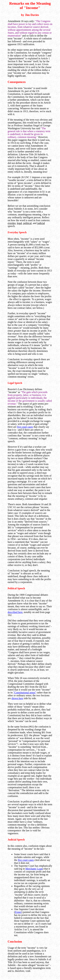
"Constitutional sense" (25, 693)
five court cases (25, 427)
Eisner (18, 912)
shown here (17, 698)
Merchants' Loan (34, 869)
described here (15, 612)
